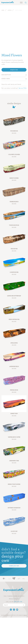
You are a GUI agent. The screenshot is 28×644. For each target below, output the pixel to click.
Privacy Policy (14, 599)
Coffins (10, 10)
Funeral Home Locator (15, 596)
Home (3, 10)
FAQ (5, 596)
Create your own (14, 566)
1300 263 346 (18, 602)
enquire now (14, 70)
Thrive (25, 615)
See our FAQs (23, 88)
